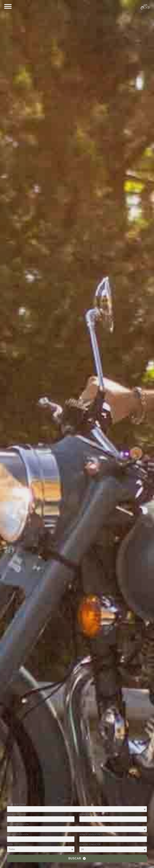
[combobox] (77, 809)
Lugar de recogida (17, 804)
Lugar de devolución (18, 824)
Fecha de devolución (18, 835)
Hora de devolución (90, 835)
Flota (10, 845)
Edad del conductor (90, 845)
